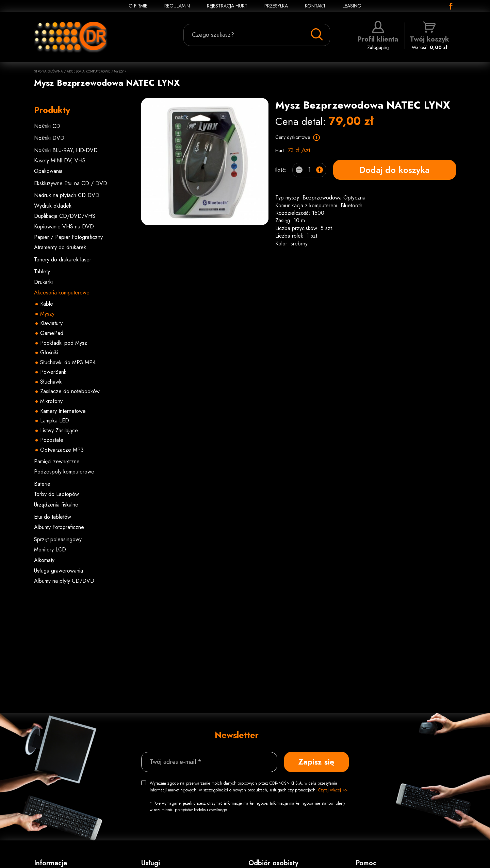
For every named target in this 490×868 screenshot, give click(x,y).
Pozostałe (52, 440)
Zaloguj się (378, 36)
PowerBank (53, 372)
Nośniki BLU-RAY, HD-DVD (66, 150)
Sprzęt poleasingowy (58, 539)
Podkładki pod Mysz (64, 343)
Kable (47, 304)
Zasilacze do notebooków (70, 391)
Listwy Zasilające (59, 430)
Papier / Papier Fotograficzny (68, 237)
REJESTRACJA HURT (227, 6)
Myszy (119, 71)
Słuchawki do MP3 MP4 (68, 362)
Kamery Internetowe (63, 411)
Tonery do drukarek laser (63, 260)
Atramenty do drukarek (60, 247)
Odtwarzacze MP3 (62, 450)
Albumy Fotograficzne (59, 527)
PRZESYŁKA (276, 6)
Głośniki (49, 352)
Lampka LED (55, 421)
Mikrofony (51, 401)
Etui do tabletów (53, 517)
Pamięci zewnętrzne (57, 461)
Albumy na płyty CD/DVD (64, 581)
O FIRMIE (138, 6)
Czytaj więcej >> (333, 790)
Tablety (42, 271)
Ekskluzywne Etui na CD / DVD (71, 183)
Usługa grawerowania (59, 571)
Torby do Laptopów (56, 494)
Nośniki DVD (49, 138)
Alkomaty (44, 560)
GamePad (52, 333)
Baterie (42, 484)
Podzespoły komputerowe (64, 472)
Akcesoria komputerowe (88, 71)
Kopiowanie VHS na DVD (64, 227)
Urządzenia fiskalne (56, 505)
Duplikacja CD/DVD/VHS (65, 216)
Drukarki (43, 282)
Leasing (352, 6)
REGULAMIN (177, 6)
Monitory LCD (50, 550)
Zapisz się (316, 762)
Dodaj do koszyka (394, 170)
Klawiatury (51, 323)
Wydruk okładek (53, 206)
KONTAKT (315, 6)
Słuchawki (51, 382)
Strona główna (48, 71)
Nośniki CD (47, 126)
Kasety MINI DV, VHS (60, 160)
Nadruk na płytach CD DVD (67, 195)
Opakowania (48, 171)
